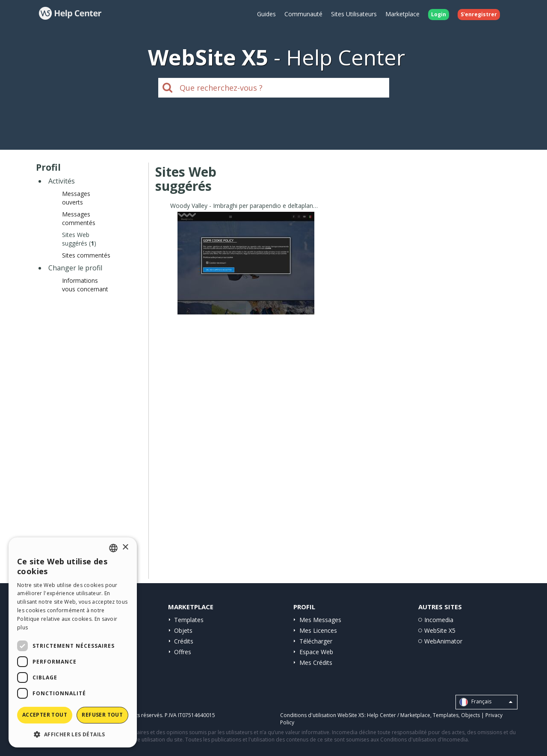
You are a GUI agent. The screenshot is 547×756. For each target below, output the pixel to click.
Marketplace (402, 14)
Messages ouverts (76, 198)
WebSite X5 (440, 630)
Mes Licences (318, 630)
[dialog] (73, 642)
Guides (266, 14)
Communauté (303, 14)
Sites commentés (86, 255)
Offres (183, 652)
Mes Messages (320, 620)
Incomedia (439, 620)
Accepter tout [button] (45, 715)
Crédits (184, 641)
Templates (189, 620)
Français (486, 702)
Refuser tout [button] (102, 715)
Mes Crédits (316, 663)
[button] (73, 734)
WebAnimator (443, 641)
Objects (470, 715)
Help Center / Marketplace (399, 715)
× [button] (125, 547)
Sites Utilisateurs (354, 14)
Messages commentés (79, 218)
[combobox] (113, 548)
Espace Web (316, 652)
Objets (183, 630)
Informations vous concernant (85, 285)
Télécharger (316, 641)
